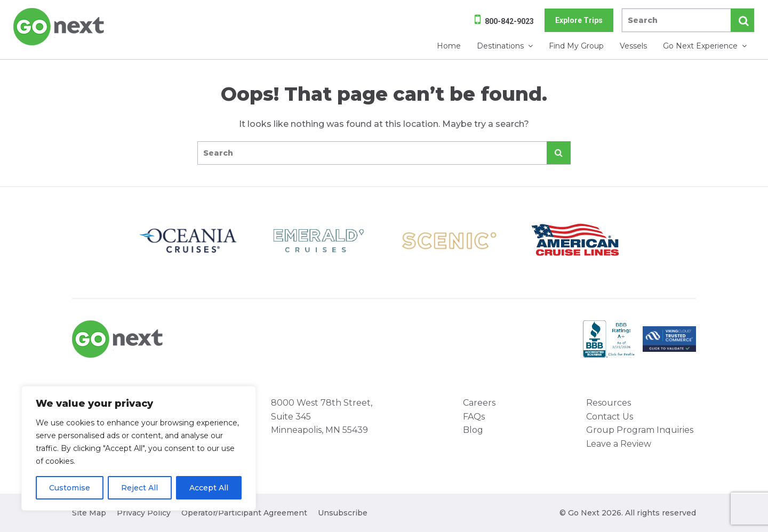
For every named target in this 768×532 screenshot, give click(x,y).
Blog (473, 430)
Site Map (89, 513)
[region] (139, 448)
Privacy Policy (144, 513)
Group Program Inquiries (640, 430)
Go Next (59, 27)
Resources (609, 403)
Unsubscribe (343, 513)
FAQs (474, 417)
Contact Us (610, 417)
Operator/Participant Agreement (244, 513)
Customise (70, 488)
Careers (479, 403)
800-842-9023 (509, 21)
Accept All (209, 488)
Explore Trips (579, 20)
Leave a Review (619, 444)
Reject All (139, 488)
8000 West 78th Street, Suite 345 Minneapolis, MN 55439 (322, 416)
